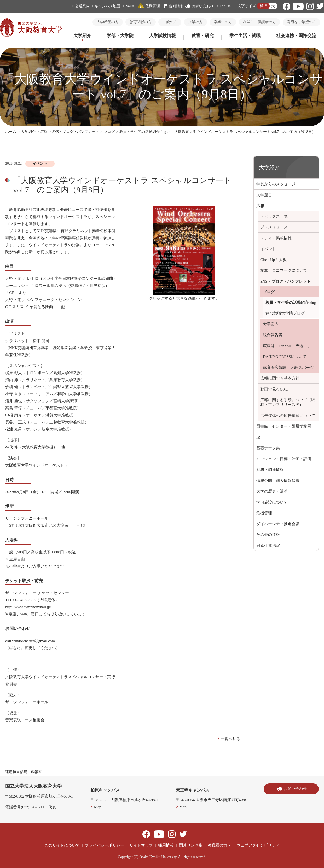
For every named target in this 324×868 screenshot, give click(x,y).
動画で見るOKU (274, 389)
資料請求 (173, 6)
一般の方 (170, 22)
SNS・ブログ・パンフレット (76, 132)
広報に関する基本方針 (280, 378)
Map (98, 807)
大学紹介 (82, 36)
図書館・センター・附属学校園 (284, 426)
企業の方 (195, 22)
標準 (263, 6)
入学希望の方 (108, 22)
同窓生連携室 (268, 546)
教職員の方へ (219, 845)
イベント (268, 249)
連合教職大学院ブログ (285, 313)
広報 (44, 132)
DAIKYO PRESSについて (285, 357)
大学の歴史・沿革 (272, 491)
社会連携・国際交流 (296, 36)
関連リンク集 (191, 845)
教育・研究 (203, 36)
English (225, 6)
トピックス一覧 (274, 216)
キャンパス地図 (107, 6)
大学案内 (271, 324)
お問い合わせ (199, 6)
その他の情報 (268, 535)
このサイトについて (62, 845)
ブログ (109, 132)
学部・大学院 (120, 36)
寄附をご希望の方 (302, 22)
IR (258, 437)
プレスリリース (274, 227)
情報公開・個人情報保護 (278, 481)
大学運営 (264, 195)
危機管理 (149, 6)
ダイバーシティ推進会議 (278, 524)
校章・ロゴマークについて (284, 270)
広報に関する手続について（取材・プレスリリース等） (288, 402)
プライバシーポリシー (105, 845)
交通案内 (82, 6)
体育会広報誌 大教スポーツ (288, 368)
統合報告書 (273, 335)
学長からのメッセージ (276, 184)
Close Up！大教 (273, 260)
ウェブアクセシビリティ (258, 845)
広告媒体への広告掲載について (288, 416)
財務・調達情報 (270, 470)
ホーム (11, 132)
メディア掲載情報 (276, 238)
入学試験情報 (163, 36)
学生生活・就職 (245, 36)
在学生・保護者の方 (259, 22)
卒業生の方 (223, 22)
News (130, 6)
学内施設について (272, 502)
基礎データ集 (268, 448)
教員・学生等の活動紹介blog (143, 132)
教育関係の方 (141, 22)
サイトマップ (141, 845)
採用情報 (166, 845)
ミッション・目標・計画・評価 (284, 459)
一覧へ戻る (231, 739)
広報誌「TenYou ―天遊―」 (287, 346)
